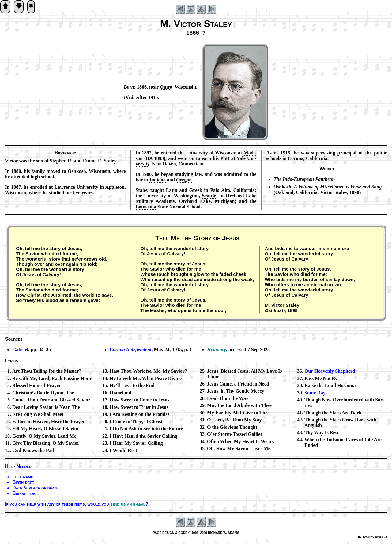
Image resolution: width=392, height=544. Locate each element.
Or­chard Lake (195, 201)
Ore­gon (184, 180)
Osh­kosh (77, 171)
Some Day (315, 393)
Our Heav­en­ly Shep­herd (330, 371)
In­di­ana (158, 180)
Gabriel (20, 350)
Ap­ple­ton (115, 187)
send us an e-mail (128, 504)
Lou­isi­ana (146, 207)
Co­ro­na (296, 158)
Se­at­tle (209, 196)
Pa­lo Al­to (220, 190)
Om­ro (166, 87)
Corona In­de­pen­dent (130, 350)
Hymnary (217, 350)
